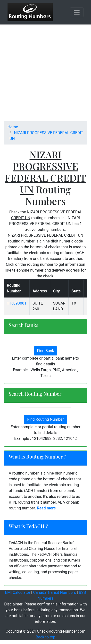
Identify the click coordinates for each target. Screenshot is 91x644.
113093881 (17, 303)
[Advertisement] (45, 76)
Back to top (45, 637)
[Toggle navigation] (77, 12)
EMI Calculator (18, 592)
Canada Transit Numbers (54, 592)
